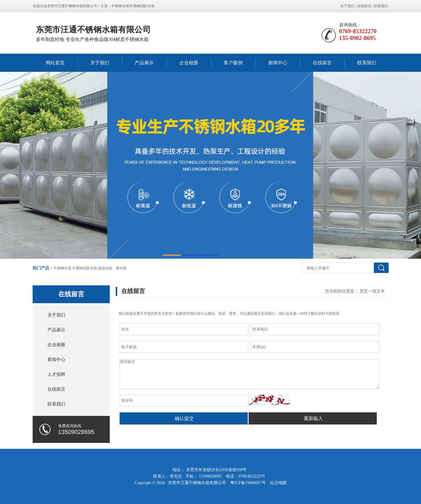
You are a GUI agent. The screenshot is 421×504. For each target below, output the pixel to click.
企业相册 (189, 63)
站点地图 (278, 483)
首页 (364, 291)
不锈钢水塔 (120, 6)
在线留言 (364, 6)
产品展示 (144, 63)
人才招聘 (56, 374)
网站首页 (55, 63)
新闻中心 (278, 63)
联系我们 (381, 6)
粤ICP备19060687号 (248, 483)
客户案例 (233, 63)
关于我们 (347, 6)
